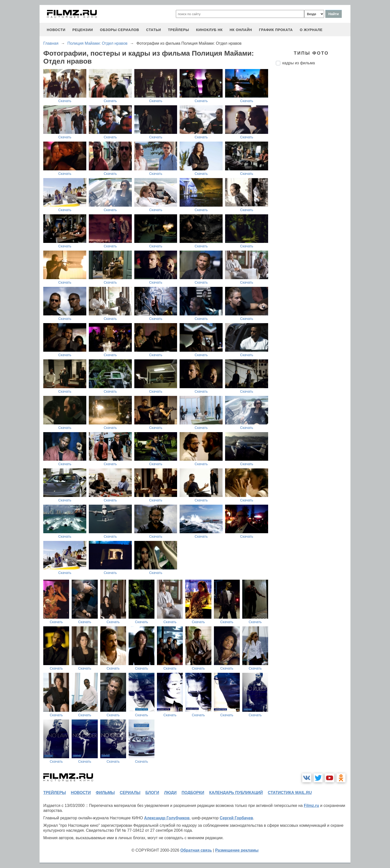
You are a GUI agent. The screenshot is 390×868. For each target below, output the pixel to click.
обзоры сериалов (120, 30)
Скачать (65, 101)
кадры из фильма (299, 63)
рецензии (83, 30)
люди (170, 793)
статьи (153, 30)
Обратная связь (196, 850)
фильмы (105, 793)
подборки (193, 793)
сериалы (130, 793)
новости (56, 30)
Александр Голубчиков (167, 818)
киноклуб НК (209, 30)
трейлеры (178, 30)
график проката (276, 30)
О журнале (311, 30)
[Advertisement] (313, 152)
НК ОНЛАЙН (241, 30)
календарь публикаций (236, 793)
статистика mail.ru (290, 793)
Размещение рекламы (237, 850)
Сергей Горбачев (236, 818)
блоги (152, 793)
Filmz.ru (311, 806)
